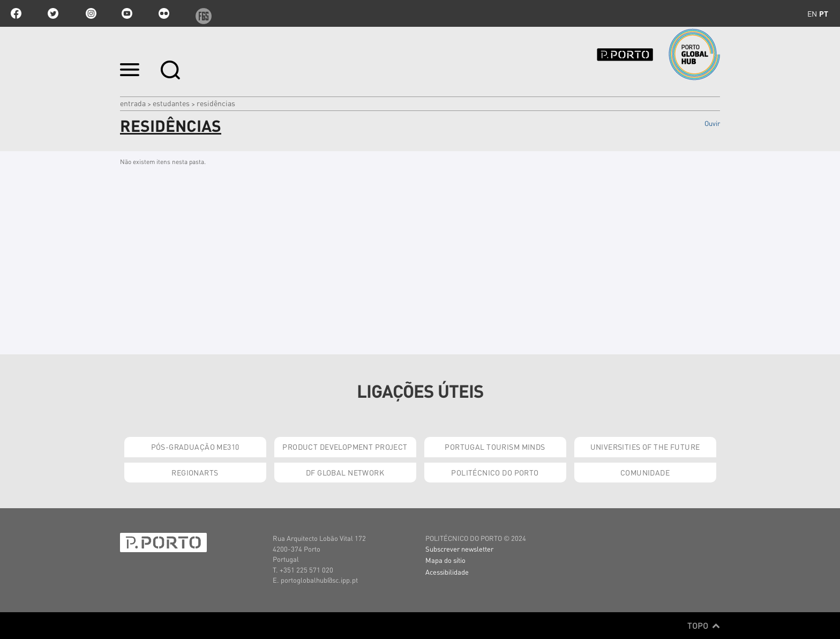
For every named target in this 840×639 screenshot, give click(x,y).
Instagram (90, 13)
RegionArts (195, 472)
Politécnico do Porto (495, 472)
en (812, 13)
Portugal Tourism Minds (495, 447)
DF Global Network (345, 472)
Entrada (133, 103)
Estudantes (171, 103)
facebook (16, 13)
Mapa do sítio (445, 560)
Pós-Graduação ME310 (195, 447)
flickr (164, 13)
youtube (127, 13)
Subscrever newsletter (459, 549)
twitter (53, 13)
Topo (704, 626)
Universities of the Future (645, 447)
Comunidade (645, 472)
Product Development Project (345, 447)
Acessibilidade (447, 572)
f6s (201, 13)
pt (824, 13)
